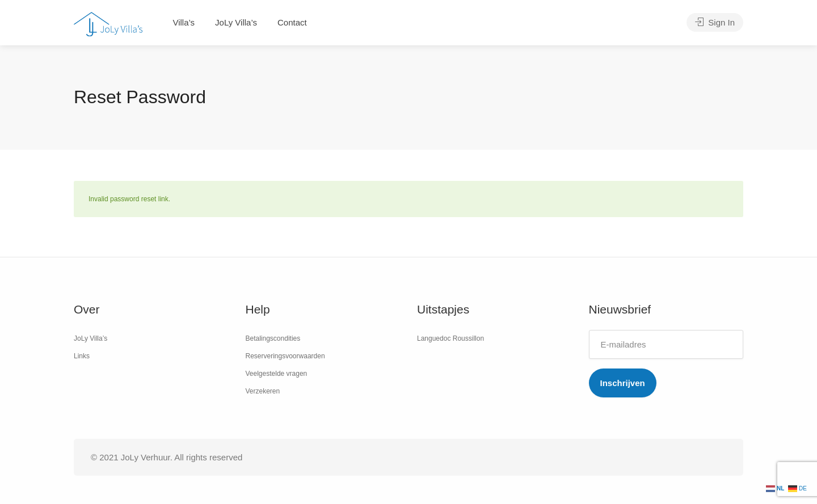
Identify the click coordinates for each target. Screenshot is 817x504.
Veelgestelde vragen (277, 374)
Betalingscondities (273, 338)
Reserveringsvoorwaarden (285, 356)
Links (82, 356)
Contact (292, 22)
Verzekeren (263, 391)
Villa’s (184, 22)
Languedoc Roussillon (450, 338)
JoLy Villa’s (236, 22)
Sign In (715, 22)
